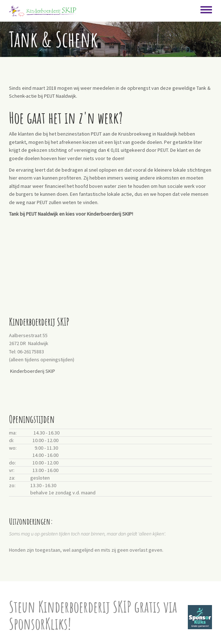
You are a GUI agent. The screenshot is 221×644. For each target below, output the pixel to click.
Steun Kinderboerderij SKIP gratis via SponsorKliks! (93, 615)
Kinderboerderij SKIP (33, 371)
